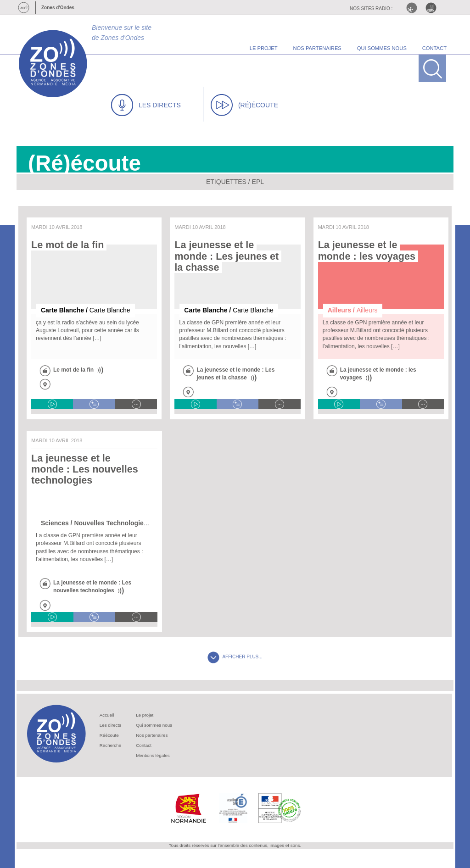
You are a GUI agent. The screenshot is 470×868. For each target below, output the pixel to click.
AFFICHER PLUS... (235, 657)
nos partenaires (317, 48)
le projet (264, 48)
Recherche (110, 745)
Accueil (107, 715)
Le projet (145, 715)
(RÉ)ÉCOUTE (244, 105)
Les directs (110, 725)
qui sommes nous (382, 48)
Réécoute (109, 735)
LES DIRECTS (146, 105)
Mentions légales (153, 755)
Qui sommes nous (154, 725)
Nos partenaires (152, 735)
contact (434, 48)
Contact (144, 745)
